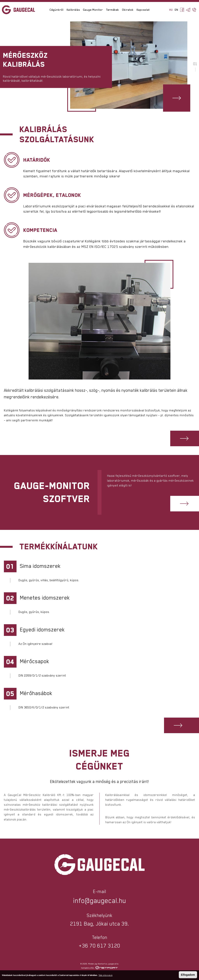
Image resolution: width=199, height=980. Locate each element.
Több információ (106, 975)
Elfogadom (188, 975)
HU (171, 10)
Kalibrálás (73, 10)
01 (195, 64)
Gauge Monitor (93, 10)
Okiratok (128, 10)
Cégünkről (57, 10)
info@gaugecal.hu (100, 901)
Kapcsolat (143, 10)
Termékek (112, 10)
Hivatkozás (177, 98)
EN (176, 10)
